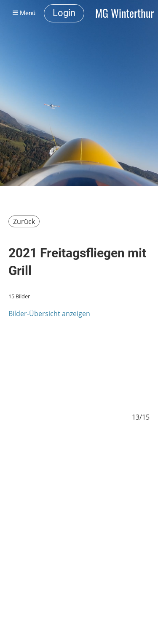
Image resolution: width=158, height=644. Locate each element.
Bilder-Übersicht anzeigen (49, 314)
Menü (24, 13)
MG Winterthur (125, 13)
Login (64, 13)
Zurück (24, 221)
